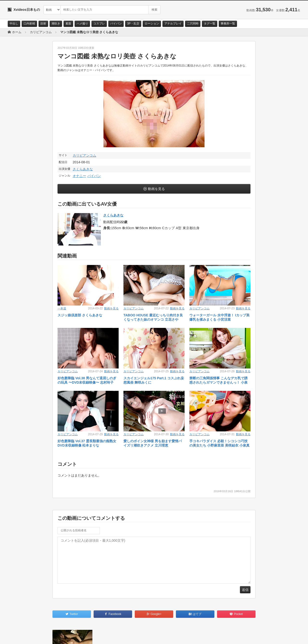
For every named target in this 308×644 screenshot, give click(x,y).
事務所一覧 (228, 24)
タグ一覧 (210, 24)
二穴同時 (193, 24)
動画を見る (156, 189)
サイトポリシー (44, 636)
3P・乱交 (133, 24)
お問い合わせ (20, 636)
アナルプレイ (173, 24)
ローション (152, 24)
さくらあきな (83, 169)
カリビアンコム (84, 155)
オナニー (79, 176)
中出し (14, 24)
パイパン (116, 24)
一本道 (62, 308)
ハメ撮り (82, 24)
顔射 (43, 24)
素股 (68, 24)
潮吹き (56, 24)
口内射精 (29, 24)
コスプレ (99, 24)
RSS (62, 636)
